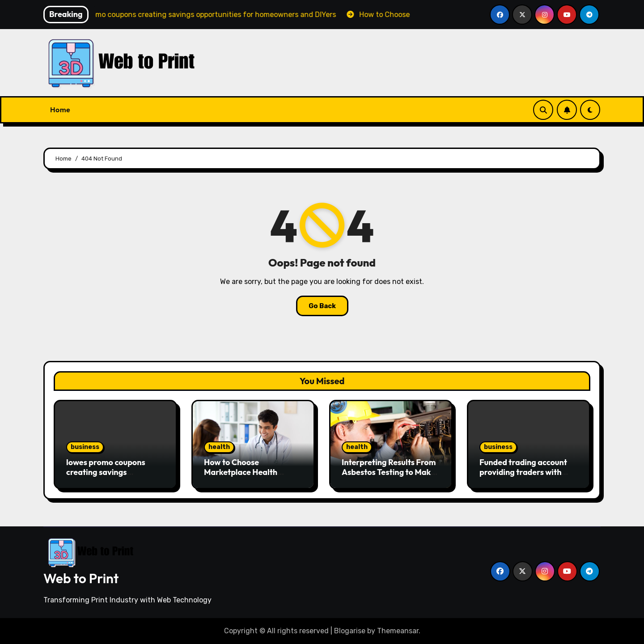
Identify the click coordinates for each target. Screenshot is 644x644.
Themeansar (398, 631)
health (219, 447)
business (85, 447)
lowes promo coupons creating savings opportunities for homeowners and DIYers (111, 477)
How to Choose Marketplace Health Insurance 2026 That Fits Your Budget (249, 477)
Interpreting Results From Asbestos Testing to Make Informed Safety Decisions (390, 472)
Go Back (322, 306)
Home (60, 110)
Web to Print (81, 578)
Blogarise (350, 631)
